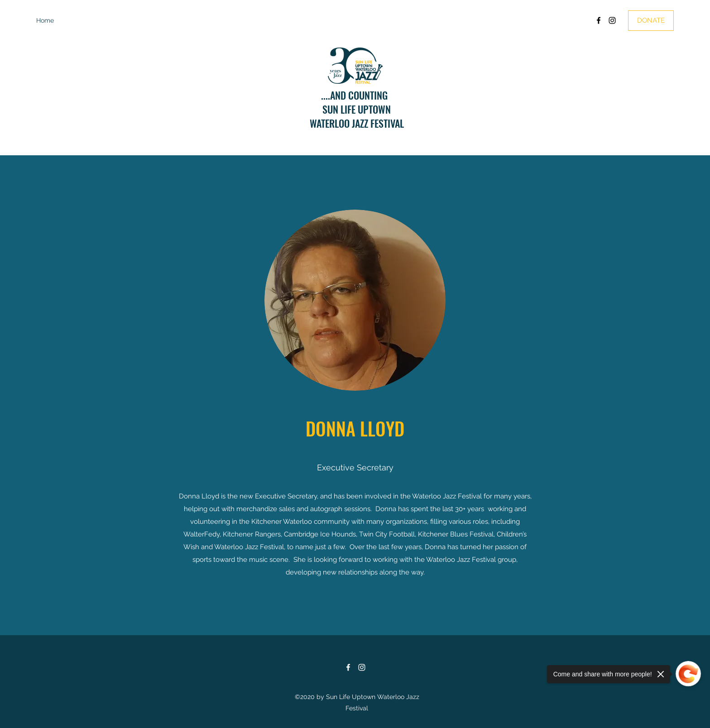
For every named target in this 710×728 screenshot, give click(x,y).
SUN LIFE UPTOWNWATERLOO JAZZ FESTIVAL (357, 116)
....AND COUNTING (357, 95)
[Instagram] (612, 20)
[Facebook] (599, 20)
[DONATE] (651, 21)
